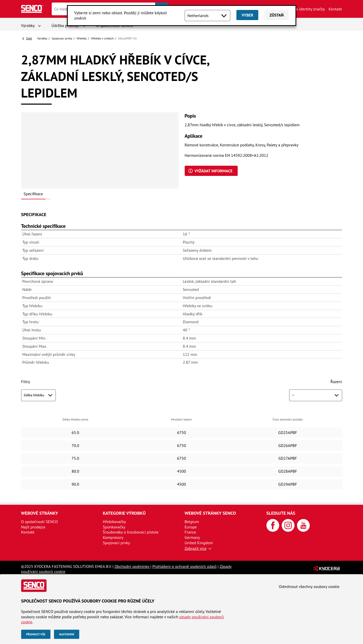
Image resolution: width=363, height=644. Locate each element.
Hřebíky (82, 38)
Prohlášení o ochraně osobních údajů (184, 566)
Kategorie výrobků (124, 513)
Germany (192, 537)
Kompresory (113, 537)
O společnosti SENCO (40, 522)
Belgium (192, 522)
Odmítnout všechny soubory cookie (309, 586)
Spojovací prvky (62, 38)
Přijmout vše (36, 634)
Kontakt (335, 9)
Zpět (29, 38)
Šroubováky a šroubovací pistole (131, 532)
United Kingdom (199, 543)
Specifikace (33, 194)
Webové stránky (40, 513)
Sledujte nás (281, 513)
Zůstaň (277, 15)
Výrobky (28, 25)
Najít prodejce (33, 527)
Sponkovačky (114, 527)
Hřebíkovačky (115, 522)
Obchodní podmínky (133, 566)
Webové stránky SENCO (210, 513)
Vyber (247, 15)
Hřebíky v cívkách (102, 38)
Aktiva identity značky (306, 9)
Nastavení (67, 634)
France (190, 532)
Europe (191, 527)
